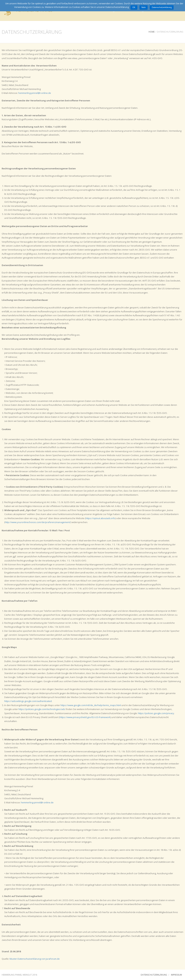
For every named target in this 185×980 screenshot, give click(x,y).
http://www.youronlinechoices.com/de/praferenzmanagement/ (38, 522)
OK (134, 7)
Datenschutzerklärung (154, 975)
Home (152, 32)
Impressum (176, 975)
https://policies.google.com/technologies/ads (42, 709)
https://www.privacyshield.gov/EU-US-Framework (85, 717)
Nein (144, 7)
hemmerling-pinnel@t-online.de (35, 93)
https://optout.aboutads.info (100, 518)
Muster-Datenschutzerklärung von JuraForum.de (35, 959)
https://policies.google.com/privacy (156, 713)
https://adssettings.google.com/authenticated (28, 701)
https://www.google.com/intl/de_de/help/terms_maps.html (91, 705)
